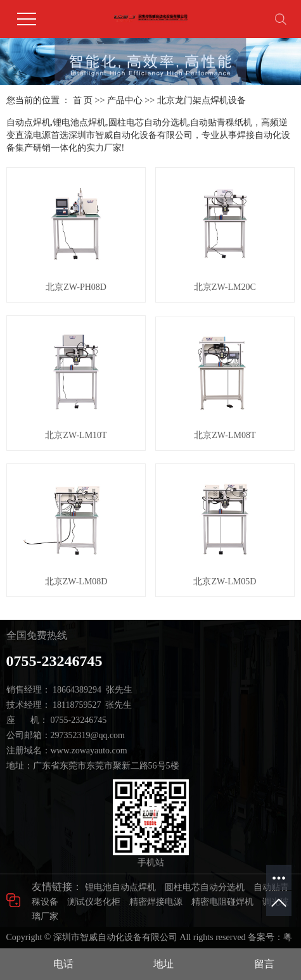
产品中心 (125, 100)
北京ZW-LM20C (225, 287)
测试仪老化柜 (94, 902)
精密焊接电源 (156, 902)
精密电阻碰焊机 (222, 902)
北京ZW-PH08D (76, 287)
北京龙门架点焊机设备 (202, 100)
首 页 (83, 100)
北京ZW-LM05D (225, 581)
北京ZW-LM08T (225, 435)
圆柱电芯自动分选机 (205, 887)
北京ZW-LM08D (76, 581)
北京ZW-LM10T (76, 435)
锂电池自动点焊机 (120, 887)
